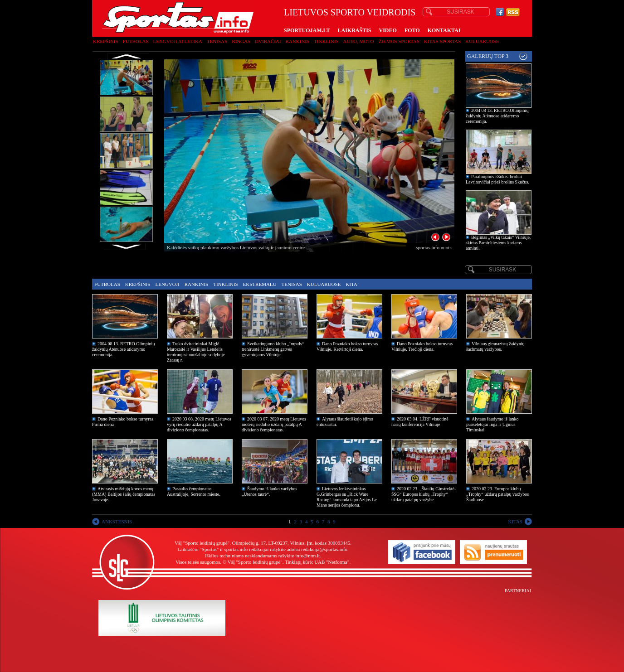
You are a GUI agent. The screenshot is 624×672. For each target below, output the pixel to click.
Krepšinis (106, 41)
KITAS (515, 522)
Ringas (241, 41)
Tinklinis (326, 41)
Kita (351, 284)
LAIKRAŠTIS (354, 30)
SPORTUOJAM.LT (307, 30)
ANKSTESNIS (117, 522)
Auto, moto (359, 41)
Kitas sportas (442, 41)
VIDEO (388, 30)
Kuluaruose (482, 41)
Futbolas (136, 41)
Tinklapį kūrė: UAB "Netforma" (317, 562)
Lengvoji (167, 284)
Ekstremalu (260, 284)
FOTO (412, 30)
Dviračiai (268, 41)
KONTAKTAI (444, 30)
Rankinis (298, 41)
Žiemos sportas (399, 41)
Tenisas (217, 41)
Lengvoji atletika (177, 41)
